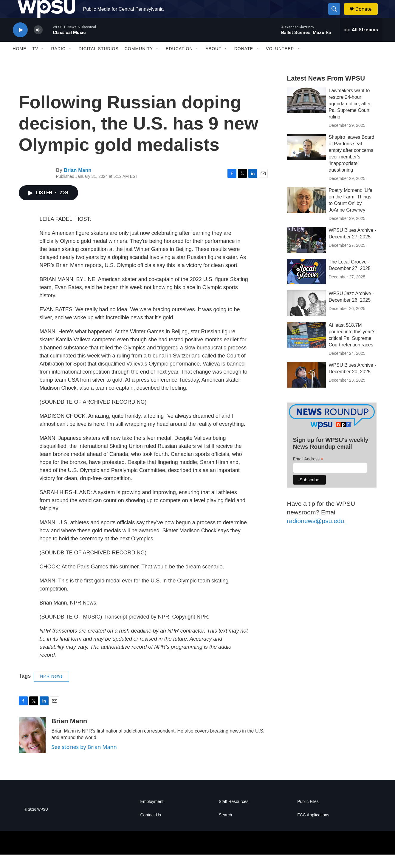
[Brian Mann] (32, 749)
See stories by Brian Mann (84, 760)
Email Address (308, 472)
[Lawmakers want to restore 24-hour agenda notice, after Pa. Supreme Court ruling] (306, 114)
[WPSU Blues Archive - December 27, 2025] (306, 253)
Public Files (308, 815)
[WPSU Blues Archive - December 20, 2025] (306, 388)
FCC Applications (313, 828)
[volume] (38, 43)
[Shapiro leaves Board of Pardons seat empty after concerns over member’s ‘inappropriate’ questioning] (306, 160)
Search (225, 828)
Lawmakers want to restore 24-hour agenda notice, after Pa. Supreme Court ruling (350, 117)
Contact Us (151, 828)
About (214, 62)
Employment (152, 815)
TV (35, 62)
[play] (20, 43)
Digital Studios (99, 62)
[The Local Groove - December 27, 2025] (306, 285)
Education (179, 62)
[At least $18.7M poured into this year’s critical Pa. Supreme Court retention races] (306, 348)
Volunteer (280, 62)
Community (139, 62)
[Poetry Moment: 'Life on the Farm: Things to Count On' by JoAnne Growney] (306, 213)
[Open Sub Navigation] (43, 62)
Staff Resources (234, 815)
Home (20, 62)
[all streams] (361, 43)
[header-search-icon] (337, 16)
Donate (367, 16)
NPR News (51, 690)
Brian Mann (78, 184)
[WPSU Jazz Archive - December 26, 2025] (306, 317)
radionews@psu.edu (316, 534)
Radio (58, 62)
